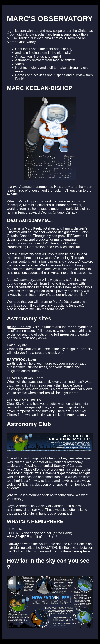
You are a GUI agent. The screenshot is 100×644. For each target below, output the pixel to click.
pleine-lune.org (19, 327)
